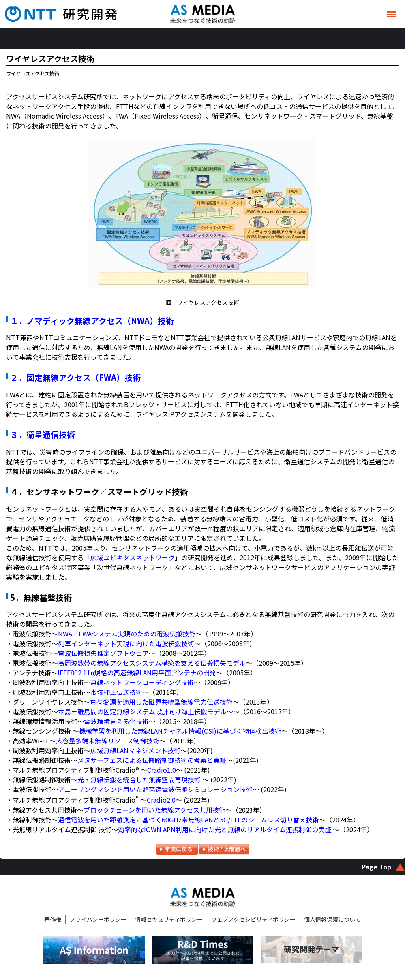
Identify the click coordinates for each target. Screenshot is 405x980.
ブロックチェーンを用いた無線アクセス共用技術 (154, 810)
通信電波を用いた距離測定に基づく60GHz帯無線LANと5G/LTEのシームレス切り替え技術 (189, 820)
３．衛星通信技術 (43, 434)
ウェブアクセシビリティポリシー (253, 919)
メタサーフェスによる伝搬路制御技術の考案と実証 (152, 760)
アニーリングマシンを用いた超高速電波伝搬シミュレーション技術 (155, 789)
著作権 (53, 919)
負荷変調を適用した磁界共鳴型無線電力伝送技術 (161, 702)
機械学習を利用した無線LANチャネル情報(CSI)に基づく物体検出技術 (180, 731)
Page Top (376, 867)
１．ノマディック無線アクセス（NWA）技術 (92, 321)
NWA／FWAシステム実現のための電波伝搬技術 (127, 634)
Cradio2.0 (161, 800)
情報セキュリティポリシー (169, 919)
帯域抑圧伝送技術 (116, 692)
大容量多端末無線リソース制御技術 (108, 741)
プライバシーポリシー (98, 919)
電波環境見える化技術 (116, 721)
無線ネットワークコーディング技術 (142, 682)
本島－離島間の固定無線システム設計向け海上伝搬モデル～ (146, 711)
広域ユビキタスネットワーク (133, 557)
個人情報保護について (332, 919)
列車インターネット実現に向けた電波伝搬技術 (126, 643)
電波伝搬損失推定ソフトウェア (103, 653)
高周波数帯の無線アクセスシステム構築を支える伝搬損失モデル (152, 663)
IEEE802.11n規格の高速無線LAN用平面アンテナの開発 (137, 673)
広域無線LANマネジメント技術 (135, 750)
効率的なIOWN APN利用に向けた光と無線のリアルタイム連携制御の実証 (225, 829)
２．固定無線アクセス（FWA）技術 (75, 377)
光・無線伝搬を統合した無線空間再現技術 (139, 779)
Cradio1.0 (162, 770)
